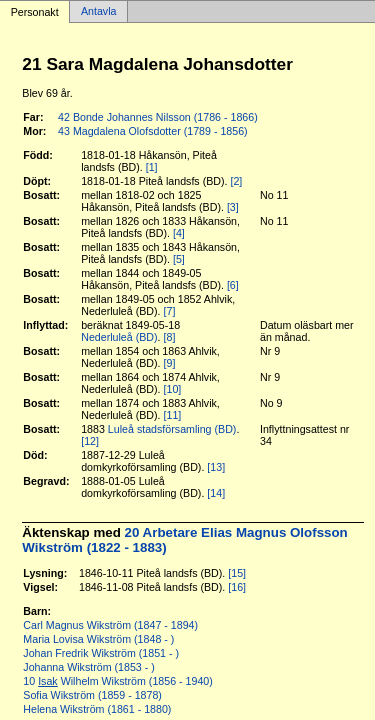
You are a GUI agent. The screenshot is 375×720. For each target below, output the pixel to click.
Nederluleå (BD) (119, 337)
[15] (237, 573)
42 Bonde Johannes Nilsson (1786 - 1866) (158, 117)
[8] (170, 337)
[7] (170, 311)
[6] (233, 285)
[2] (236, 181)
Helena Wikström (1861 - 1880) (97, 709)
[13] (216, 467)
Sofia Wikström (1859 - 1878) (92, 695)
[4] (179, 233)
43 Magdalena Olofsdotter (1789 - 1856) (153, 131)
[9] (170, 363)
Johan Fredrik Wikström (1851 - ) (101, 653)
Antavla (99, 12)
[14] (216, 493)
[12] (90, 441)
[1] (152, 167)
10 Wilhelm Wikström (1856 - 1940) (118, 681)
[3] (233, 207)
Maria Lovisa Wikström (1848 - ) (98, 639)
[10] (173, 389)
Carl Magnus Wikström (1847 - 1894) (110, 625)
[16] (237, 587)
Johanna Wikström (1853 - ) (88, 667)
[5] (179, 259)
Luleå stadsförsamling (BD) (172, 429)
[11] (173, 415)
